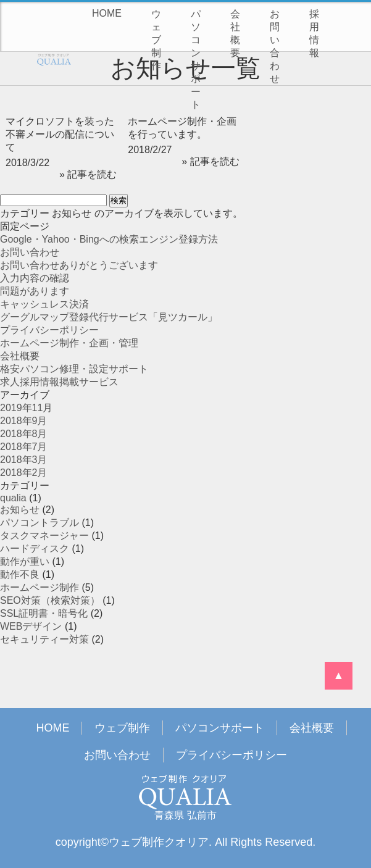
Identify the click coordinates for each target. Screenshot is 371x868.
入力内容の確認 (35, 278)
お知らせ (20, 510)
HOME (107, 13)
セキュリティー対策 (44, 639)
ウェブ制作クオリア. (160, 842)
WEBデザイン (31, 626)
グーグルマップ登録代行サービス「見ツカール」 (109, 317)
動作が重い (25, 561)
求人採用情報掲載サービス (59, 382)
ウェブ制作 (156, 40)
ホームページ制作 (40, 587)
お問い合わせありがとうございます (79, 265)
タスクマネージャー (44, 536)
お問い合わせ (275, 46)
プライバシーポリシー (49, 330)
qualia (13, 498)
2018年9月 (24, 421)
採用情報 (314, 33)
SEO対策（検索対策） (50, 600)
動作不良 (20, 574)
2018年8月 (24, 434)
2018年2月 (24, 473)
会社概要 (235, 33)
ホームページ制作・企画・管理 (69, 343)
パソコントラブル (40, 523)
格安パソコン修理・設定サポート (74, 369)
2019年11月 (26, 408)
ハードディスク (35, 549)
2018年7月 (24, 447)
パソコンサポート (196, 59)
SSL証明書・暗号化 (44, 613)
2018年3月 (24, 460)
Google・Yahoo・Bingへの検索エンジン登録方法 (109, 239)
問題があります (35, 291)
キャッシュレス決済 (44, 304)
